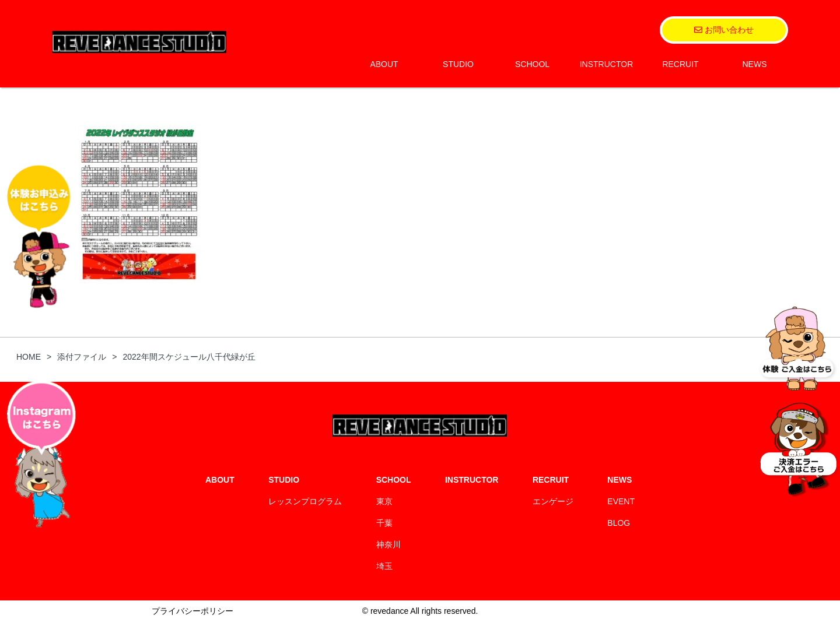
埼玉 (384, 566)
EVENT (621, 501)
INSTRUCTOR (607, 64)
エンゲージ (553, 501)
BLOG (619, 523)
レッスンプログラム (305, 501)
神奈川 (388, 544)
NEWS (755, 64)
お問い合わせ (724, 30)
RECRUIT (680, 64)
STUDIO (458, 64)
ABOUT (384, 64)
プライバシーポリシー (192, 611)
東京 (384, 501)
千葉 (384, 523)
